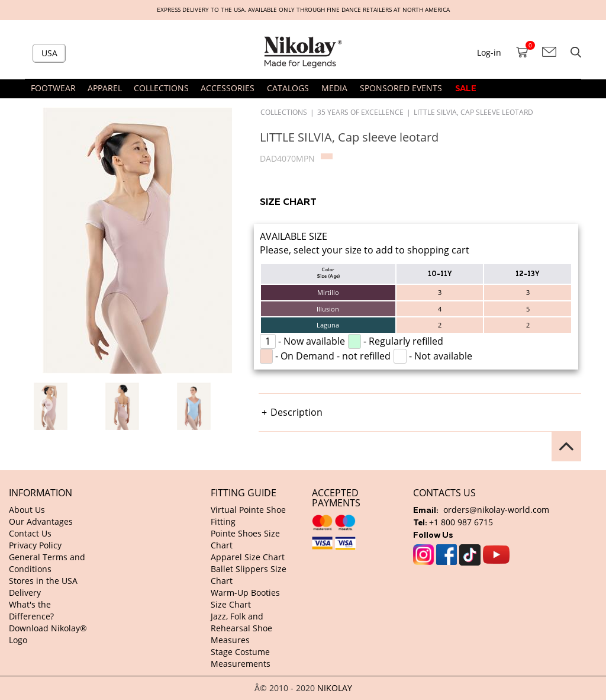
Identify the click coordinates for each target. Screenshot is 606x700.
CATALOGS (288, 88)
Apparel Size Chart (248, 557)
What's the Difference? (31, 610)
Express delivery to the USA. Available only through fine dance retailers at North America (303, 10)
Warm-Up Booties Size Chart (245, 598)
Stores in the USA (43, 581)
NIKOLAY (335, 688)
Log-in (489, 52)
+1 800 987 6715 (461, 522)
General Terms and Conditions (47, 563)
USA (49, 53)
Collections (284, 112)
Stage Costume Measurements (241, 658)
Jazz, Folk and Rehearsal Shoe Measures (241, 628)
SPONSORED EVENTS (401, 88)
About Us (27, 510)
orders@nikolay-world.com (496, 510)
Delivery (25, 593)
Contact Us (30, 533)
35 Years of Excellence (360, 112)
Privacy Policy (35, 545)
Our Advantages (41, 521)
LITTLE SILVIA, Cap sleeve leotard (473, 112)
